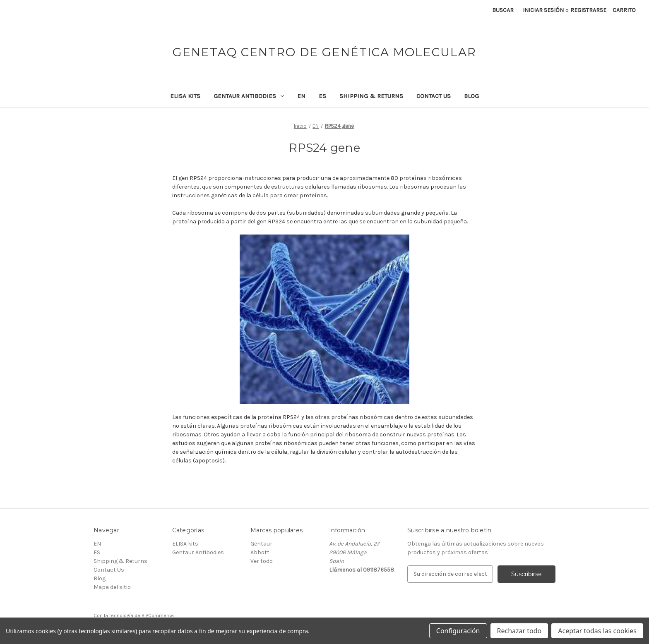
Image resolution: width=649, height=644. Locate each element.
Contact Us (434, 96)
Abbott (260, 552)
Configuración (458, 631)
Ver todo (262, 561)
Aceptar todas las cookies (597, 631)
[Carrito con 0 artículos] (624, 10)
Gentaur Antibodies (249, 96)
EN (301, 96)
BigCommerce (158, 615)
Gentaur (261, 544)
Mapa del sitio (112, 587)
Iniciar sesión (543, 10)
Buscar (503, 10)
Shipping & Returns (371, 96)
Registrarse (588, 10)
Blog (471, 96)
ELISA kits (185, 96)
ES (322, 96)
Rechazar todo (519, 631)
